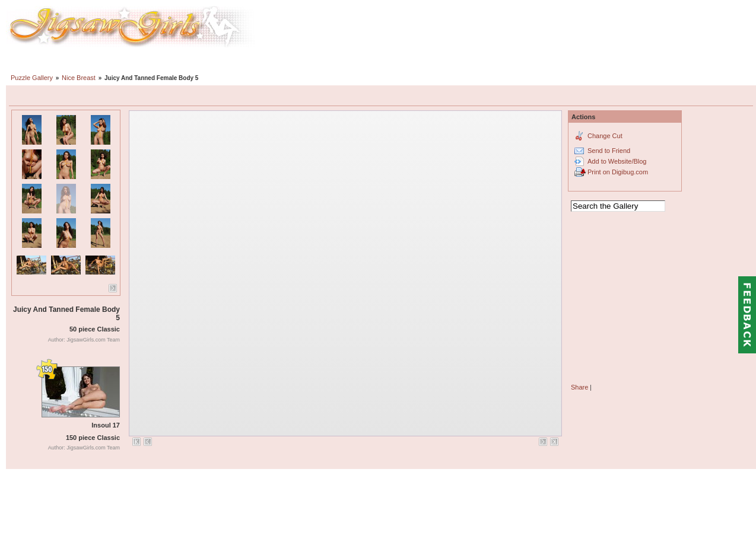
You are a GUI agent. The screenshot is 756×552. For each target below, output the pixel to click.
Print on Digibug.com (618, 172)
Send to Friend (609, 151)
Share (579, 387)
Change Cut (605, 136)
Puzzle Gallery (32, 78)
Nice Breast (79, 78)
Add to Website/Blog (617, 161)
